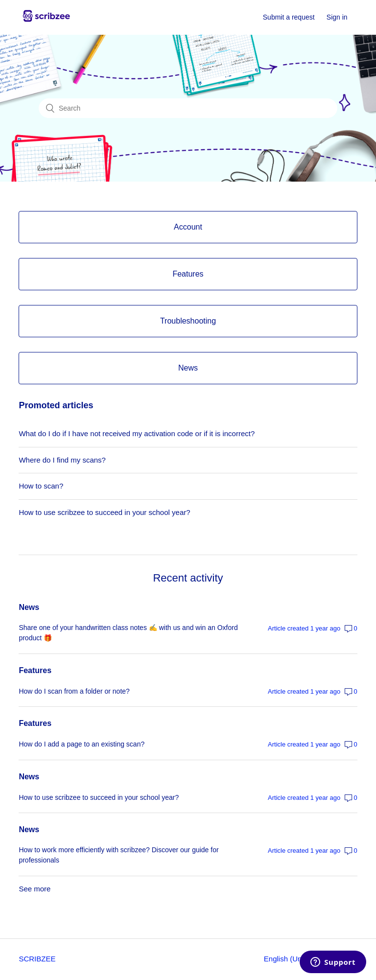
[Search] (188, 108)
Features (35, 670)
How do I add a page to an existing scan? (82, 744)
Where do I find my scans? (62, 460)
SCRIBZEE (37, 959)
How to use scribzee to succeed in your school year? (104, 512)
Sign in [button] (337, 17)
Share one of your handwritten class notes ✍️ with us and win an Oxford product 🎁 (128, 633)
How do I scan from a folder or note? (74, 691)
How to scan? (41, 486)
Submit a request (289, 17)
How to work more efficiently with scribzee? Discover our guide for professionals (118, 855)
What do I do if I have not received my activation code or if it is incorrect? (137, 433)
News (29, 607)
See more (35, 889)
